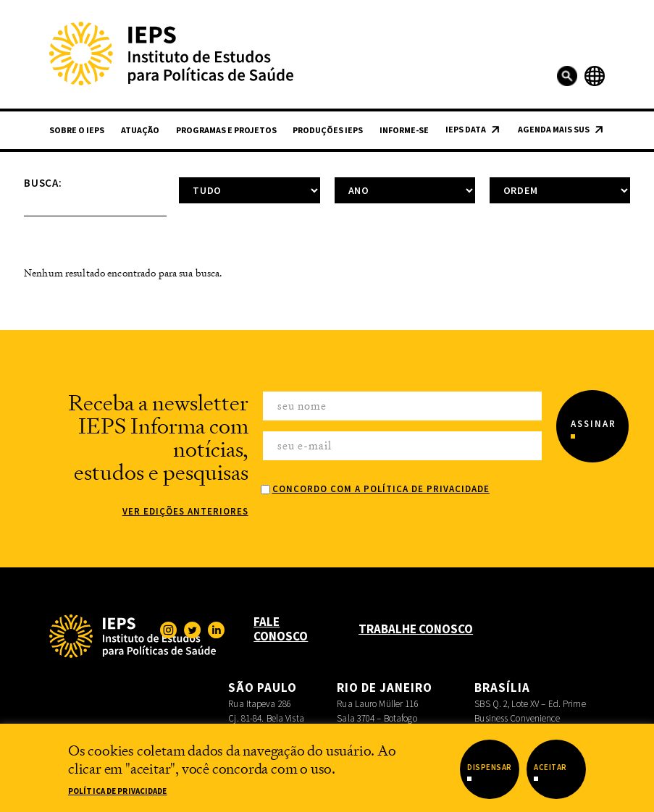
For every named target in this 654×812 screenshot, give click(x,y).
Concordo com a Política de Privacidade (381, 489)
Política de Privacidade (118, 791)
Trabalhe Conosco (416, 629)
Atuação (140, 130)
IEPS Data (466, 129)
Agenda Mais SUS (554, 129)
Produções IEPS (328, 130)
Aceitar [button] (550, 767)
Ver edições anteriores (185, 511)
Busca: (43, 183)
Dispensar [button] (490, 767)
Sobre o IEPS (77, 130)
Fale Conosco (281, 629)
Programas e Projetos (226, 130)
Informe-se (404, 130)
